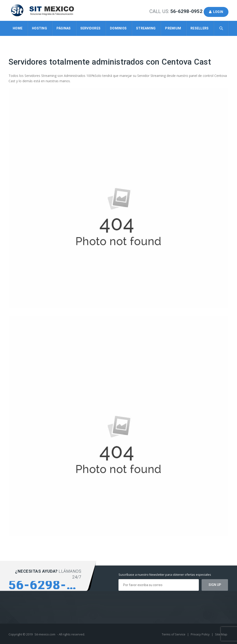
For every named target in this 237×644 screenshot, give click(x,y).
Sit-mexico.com (45, 634)
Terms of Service (174, 634)
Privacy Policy (201, 634)
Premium (173, 28)
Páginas (64, 28)
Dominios (118, 28)
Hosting (39, 28)
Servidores (90, 28)
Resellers (200, 28)
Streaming (146, 28)
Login (216, 12)
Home (18, 28)
